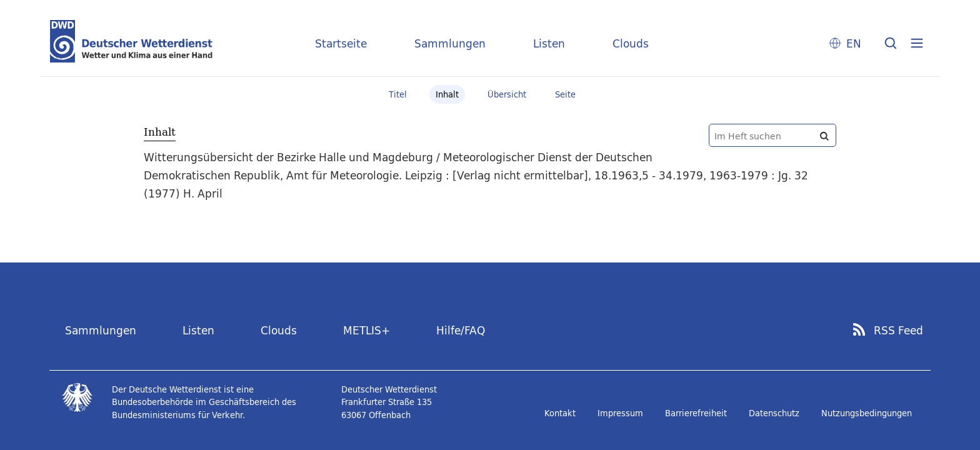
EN (854, 43)
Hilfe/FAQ (461, 330)
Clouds (631, 43)
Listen (549, 43)
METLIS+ (367, 330)
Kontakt (560, 413)
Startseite (341, 43)
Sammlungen (450, 43)
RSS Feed (898, 331)
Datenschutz (774, 413)
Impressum (620, 413)
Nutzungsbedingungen (867, 413)
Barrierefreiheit (696, 413)
